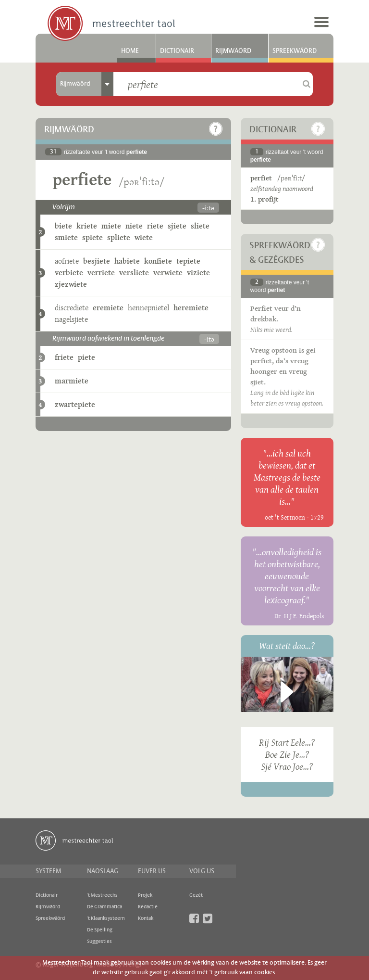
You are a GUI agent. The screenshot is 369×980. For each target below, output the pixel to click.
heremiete (191, 308)
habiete (127, 261)
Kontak (146, 918)
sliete (200, 226)
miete (111, 226)
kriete (87, 226)
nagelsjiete (71, 319)
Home (130, 51)
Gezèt (196, 895)
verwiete (168, 273)
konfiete (158, 261)
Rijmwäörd (233, 51)
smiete (66, 237)
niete (134, 226)
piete (86, 357)
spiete (92, 237)
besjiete (97, 261)
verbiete (69, 273)
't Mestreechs (102, 895)
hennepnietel (148, 308)
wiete (144, 237)
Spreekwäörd (295, 51)
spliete (119, 237)
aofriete (67, 261)
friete (64, 357)
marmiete (72, 381)
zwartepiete (75, 404)
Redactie (148, 907)
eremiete (108, 308)
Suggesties (99, 942)
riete (155, 226)
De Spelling (100, 930)
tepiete (188, 261)
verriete (101, 273)
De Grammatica (105, 907)
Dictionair (177, 51)
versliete (134, 273)
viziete (198, 273)
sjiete (177, 226)
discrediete (72, 308)
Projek (145, 895)
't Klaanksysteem (106, 918)
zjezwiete (71, 284)
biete (63, 226)
